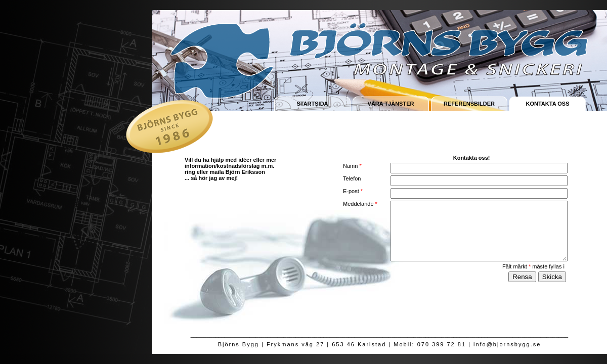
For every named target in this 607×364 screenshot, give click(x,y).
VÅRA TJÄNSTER (391, 104)
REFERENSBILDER (469, 104)
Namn (352, 166)
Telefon (352, 178)
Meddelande (360, 204)
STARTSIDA (312, 104)
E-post (353, 191)
